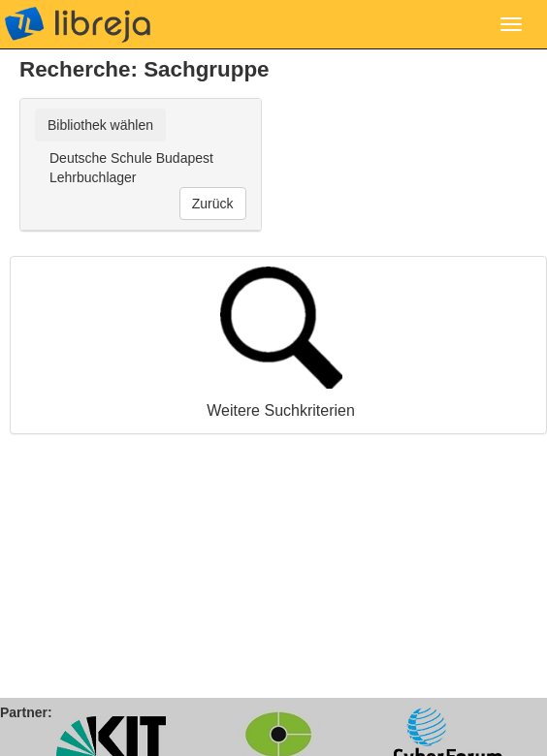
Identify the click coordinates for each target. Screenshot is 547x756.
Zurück (213, 204)
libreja (78, 24)
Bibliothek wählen (100, 125)
